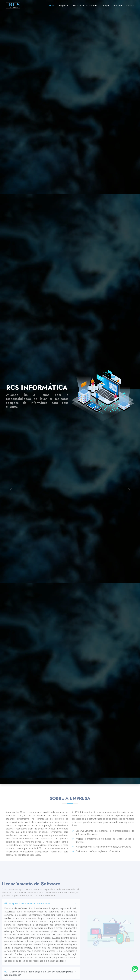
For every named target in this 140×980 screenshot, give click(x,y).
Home (52, 5)
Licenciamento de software (85, 5)
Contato (130, 5)
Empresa (63, 5)
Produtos (118, 5)
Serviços (105, 5)
